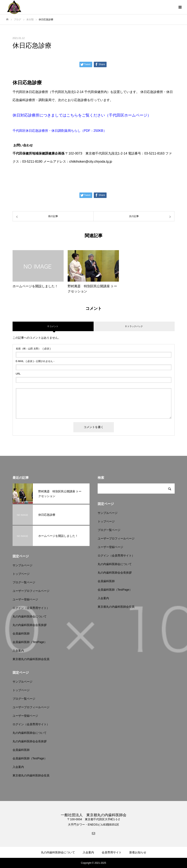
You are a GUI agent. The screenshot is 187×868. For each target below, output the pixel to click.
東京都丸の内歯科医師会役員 (31, 659)
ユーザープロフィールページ (31, 591)
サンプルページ (22, 565)
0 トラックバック (134, 326)
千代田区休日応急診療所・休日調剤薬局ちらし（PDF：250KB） (60, 131)
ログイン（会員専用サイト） (31, 608)
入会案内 (18, 651)
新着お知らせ (138, 852)
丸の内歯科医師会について (30, 616)
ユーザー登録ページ (25, 599)
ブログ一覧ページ (24, 582)
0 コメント (53, 326)
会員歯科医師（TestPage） (30, 642)
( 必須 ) (33, 349)
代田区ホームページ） (132, 115)
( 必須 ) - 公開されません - (35, 361)
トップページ (21, 574)
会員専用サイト (112, 852)
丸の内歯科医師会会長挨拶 (30, 625)
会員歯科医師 (21, 633)
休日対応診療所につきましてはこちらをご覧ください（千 (63, 115)
